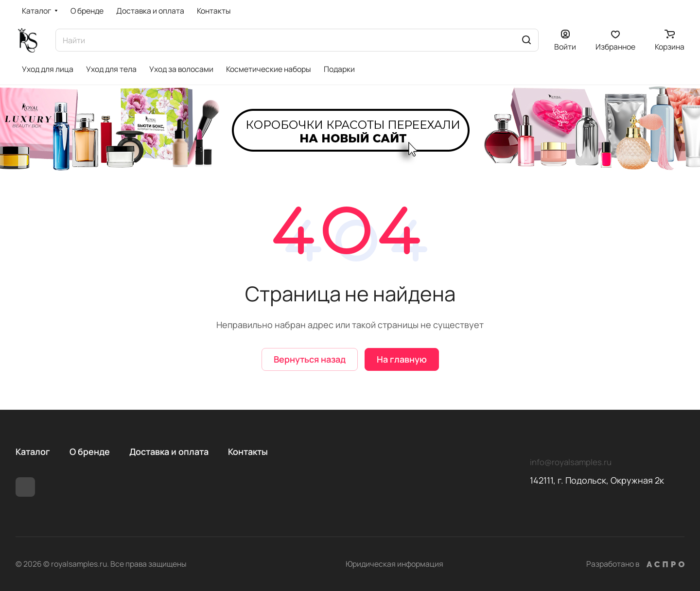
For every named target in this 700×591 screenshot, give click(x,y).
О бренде (90, 452)
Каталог (33, 452)
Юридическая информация (394, 564)
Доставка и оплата (169, 452)
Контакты (248, 452)
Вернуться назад (310, 359)
